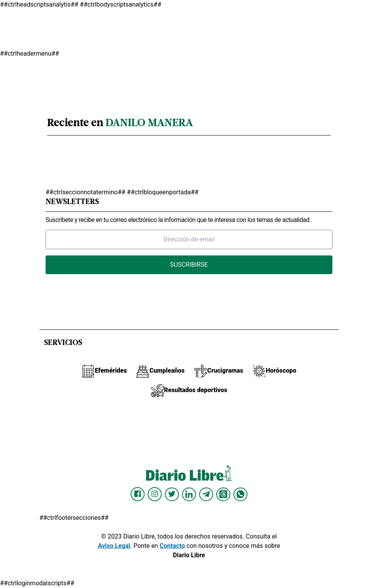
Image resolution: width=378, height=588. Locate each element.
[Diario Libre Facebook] (138, 494)
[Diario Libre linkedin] (189, 494)
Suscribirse (189, 265)
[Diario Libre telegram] (206, 494)
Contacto (172, 546)
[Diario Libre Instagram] (155, 494)
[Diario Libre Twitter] (172, 494)
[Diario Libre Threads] (223, 494)
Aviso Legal (114, 546)
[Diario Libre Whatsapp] (240, 494)
